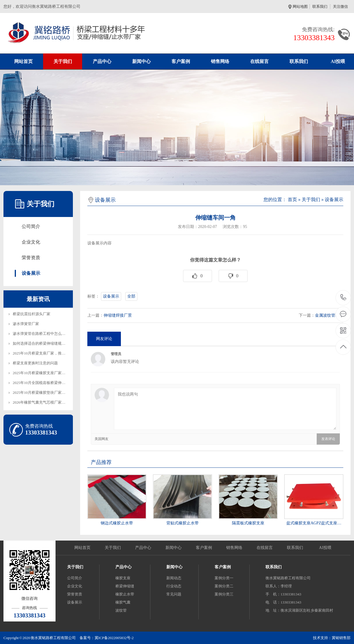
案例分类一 (224, 578)
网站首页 (23, 61)
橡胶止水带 (125, 594)
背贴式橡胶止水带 (182, 523)
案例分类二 (224, 586)
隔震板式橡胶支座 (248, 523)
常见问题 (174, 594)
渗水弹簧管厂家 (26, 324)
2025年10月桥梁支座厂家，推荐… (41, 353)
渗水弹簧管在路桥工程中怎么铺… (41, 334)
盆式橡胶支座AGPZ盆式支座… (314, 523)
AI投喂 (325, 548)
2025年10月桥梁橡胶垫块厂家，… (41, 392)
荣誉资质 (31, 258)
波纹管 (121, 610)
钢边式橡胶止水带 (117, 523)
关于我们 (63, 61)
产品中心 (102, 61)
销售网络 (220, 61)
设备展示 (31, 273)
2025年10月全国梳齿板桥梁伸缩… (41, 383)
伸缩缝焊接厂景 (118, 315)
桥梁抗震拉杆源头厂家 (32, 314)
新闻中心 (141, 61)
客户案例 (181, 61)
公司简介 (31, 226)
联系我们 (320, 7)
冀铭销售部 (341, 638)
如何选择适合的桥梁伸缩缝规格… (41, 343)
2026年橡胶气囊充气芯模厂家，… (41, 402)
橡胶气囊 (123, 602)
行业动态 (174, 586)
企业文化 (31, 242)
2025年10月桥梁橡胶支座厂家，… (41, 373)
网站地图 (301, 7)
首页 (292, 199)
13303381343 (343, 297)
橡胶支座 (123, 578)
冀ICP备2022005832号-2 (114, 638)
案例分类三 (224, 594)
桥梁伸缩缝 (125, 586)
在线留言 (259, 61)
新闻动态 (174, 578)
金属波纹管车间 (329, 315)
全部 (131, 296)
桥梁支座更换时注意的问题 (35, 363)
